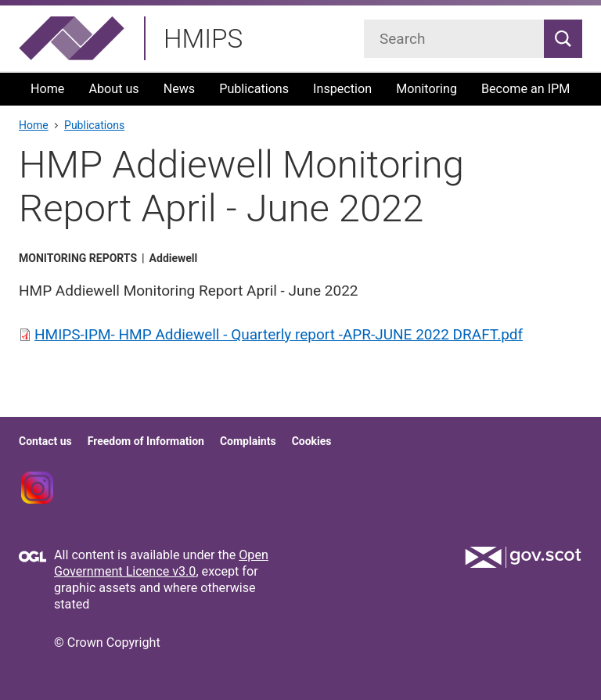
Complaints (248, 441)
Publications (254, 89)
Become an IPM (525, 89)
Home (47, 89)
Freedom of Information (146, 441)
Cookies (312, 441)
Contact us (45, 441)
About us (113, 89)
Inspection (342, 89)
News (180, 89)
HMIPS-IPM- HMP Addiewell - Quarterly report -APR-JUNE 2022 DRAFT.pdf (279, 334)
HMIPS (203, 39)
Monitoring (426, 89)
